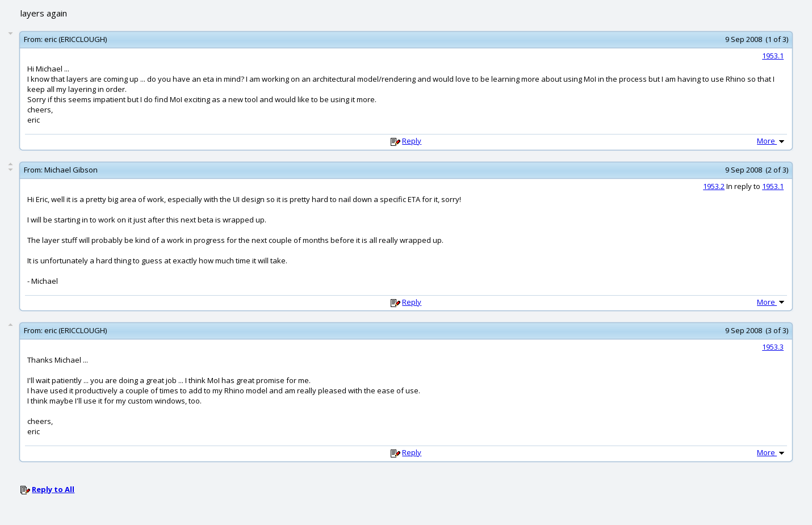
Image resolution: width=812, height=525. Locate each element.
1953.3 (773, 347)
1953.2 (714, 186)
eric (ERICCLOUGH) (76, 39)
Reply (412, 141)
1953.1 (773, 56)
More (772, 141)
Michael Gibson (71, 170)
